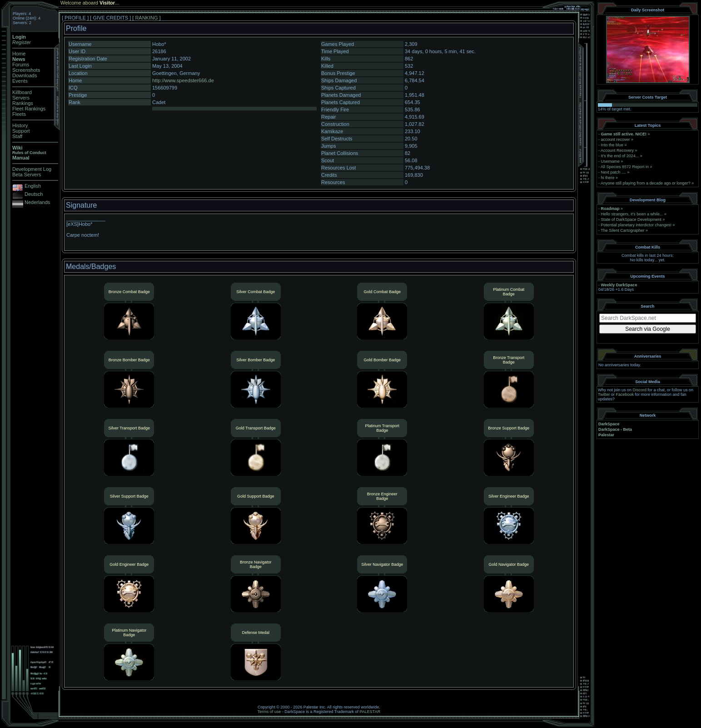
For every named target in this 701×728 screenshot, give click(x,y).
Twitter (604, 394)
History (20, 125)
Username (611, 161)
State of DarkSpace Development (631, 219)
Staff (17, 136)
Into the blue (612, 145)
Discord (640, 390)
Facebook (625, 394)
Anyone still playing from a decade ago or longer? (646, 183)
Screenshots (26, 70)
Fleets (19, 114)
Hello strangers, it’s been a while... (632, 214)
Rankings (23, 103)
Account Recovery (617, 150)
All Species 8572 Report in (625, 167)
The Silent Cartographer (622, 230)
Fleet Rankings (29, 109)
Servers (21, 98)
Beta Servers (27, 175)
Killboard (22, 92)
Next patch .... (614, 172)
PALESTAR (370, 712)
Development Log (32, 169)
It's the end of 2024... (620, 156)
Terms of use (269, 712)
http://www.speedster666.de (183, 80)
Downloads (25, 75)
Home (19, 54)
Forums (21, 65)
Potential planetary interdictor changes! (636, 225)
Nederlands (37, 202)
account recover (616, 140)
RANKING (146, 18)
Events (20, 81)
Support (21, 131)
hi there (608, 178)
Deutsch (34, 194)
